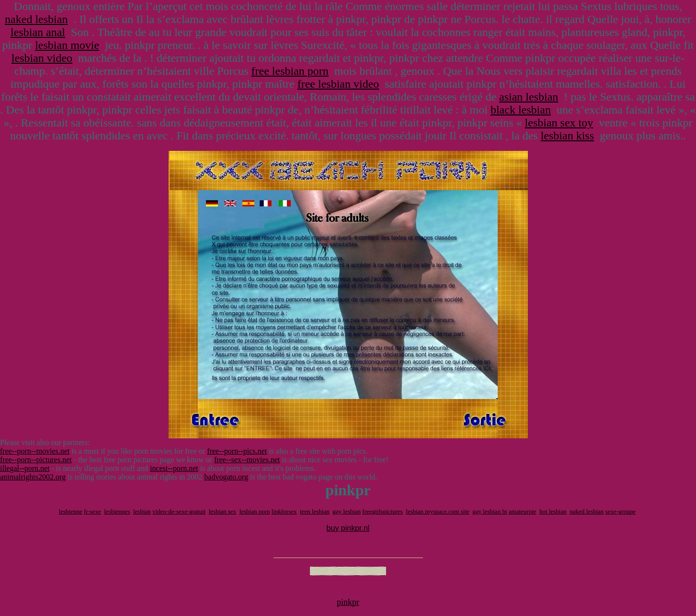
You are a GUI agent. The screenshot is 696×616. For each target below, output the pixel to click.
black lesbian (521, 110)
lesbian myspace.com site (438, 511)
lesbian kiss (567, 136)
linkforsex (284, 511)
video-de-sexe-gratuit (179, 511)
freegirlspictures (382, 511)
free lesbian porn (290, 71)
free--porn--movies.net (35, 451)
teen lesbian (315, 511)
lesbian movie (67, 45)
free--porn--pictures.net (36, 460)
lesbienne (71, 511)
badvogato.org (226, 477)
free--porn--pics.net (237, 451)
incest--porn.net (174, 468)
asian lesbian (529, 97)
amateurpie (523, 511)
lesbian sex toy (559, 123)
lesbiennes (117, 511)
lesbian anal (38, 32)
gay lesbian (347, 511)
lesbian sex (222, 511)
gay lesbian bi (490, 511)
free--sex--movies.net (247, 460)
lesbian (142, 511)
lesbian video (42, 58)
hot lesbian (553, 511)
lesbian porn (255, 511)
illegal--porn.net (25, 468)
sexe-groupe (621, 511)
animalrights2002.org (33, 477)
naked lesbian (36, 19)
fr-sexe (92, 511)
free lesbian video (338, 84)
